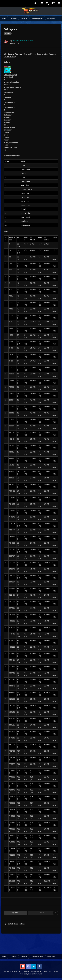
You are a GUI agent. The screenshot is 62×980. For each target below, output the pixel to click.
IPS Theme (7, 971)
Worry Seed (25, 217)
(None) (6, 125)
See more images (10, 75)
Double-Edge (26, 213)
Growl (23, 165)
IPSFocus (17, 971)
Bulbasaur (8, 115)
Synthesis (25, 221)
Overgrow (7, 120)
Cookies (56, 971)
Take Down (25, 197)
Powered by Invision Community (31, 974)
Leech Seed (25, 169)
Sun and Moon (30, 54)
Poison (6, 140)
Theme (26, 971)
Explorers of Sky (10, 57)
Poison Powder (27, 189)
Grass (6, 135)
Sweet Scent (26, 205)
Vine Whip (25, 185)
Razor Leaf (25, 201)
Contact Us (47, 971)
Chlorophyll (8, 130)
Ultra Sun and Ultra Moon (13, 54)
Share (15, 913)
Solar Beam (25, 225)
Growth (24, 209)
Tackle (23, 173)
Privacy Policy (36, 971)
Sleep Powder (26, 193)
